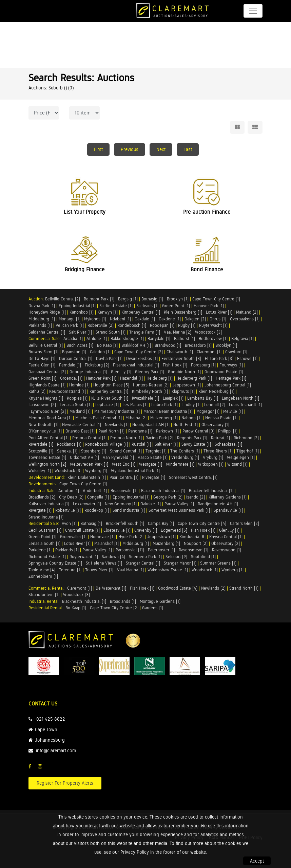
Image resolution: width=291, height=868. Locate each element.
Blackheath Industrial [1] (163, 491)
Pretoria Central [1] (89, 438)
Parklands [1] (40, 325)
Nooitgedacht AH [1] (151, 425)
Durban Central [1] (76, 358)
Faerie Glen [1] (42, 365)
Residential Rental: (47, 608)
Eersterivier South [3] (181, 358)
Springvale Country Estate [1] (55, 563)
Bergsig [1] (128, 299)
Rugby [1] (187, 325)
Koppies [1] (77, 398)
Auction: (37, 299)
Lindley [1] (191, 405)
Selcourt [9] (176, 557)
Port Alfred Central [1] (48, 438)
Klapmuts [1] (183, 391)
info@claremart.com (56, 750)
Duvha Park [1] (42, 306)
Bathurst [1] (185, 338)
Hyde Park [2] (131, 537)
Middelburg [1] (42, 319)
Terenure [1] (70, 570)
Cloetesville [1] (117, 530)
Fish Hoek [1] (175, 365)
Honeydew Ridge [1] (47, 312)
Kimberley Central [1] (141, 312)
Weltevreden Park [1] (89, 464)
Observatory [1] (215, 425)
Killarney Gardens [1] (228, 497)
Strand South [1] (111, 332)
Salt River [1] (80, 332)
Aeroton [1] (69, 491)
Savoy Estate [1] (196, 444)
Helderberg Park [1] (194, 378)
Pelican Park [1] (70, 325)
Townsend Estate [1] (47, 457)
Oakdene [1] (170, 319)
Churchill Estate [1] (82, 530)
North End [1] (186, 425)
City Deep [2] (71, 497)
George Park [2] (168, 497)
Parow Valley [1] (179, 504)
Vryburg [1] (213, 457)
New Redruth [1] (43, 425)
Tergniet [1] (156, 451)
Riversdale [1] (41, 444)
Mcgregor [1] (208, 411)
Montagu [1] (70, 319)
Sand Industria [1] (129, 510)
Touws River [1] (99, 570)
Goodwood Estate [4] (178, 588)
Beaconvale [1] (124, 491)
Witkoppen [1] (211, 464)
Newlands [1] (117, 425)
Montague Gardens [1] (160, 601)
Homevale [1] (102, 537)
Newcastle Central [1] (82, 425)
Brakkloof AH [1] (136, 345)
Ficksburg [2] (97, 365)
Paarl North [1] (111, 431)
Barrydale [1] (159, 338)
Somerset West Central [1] (193, 477)
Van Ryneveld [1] (118, 457)
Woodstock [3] (208, 332)
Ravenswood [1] (227, 550)
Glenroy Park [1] (150, 372)
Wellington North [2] (47, 464)
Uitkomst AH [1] (84, 457)
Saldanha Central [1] (47, 332)
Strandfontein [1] (44, 595)
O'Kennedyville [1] (45, 431)
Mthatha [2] (136, 418)
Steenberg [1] (94, 451)
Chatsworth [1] (180, 352)
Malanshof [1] (106, 543)
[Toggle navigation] (253, 11)
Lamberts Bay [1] (203, 398)
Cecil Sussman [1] (45, 530)
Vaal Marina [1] (130, 570)
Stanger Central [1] (143, 563)
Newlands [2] (213, 588)
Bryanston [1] (74, 352)
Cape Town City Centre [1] (216, 299)
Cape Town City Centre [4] (202, 523)
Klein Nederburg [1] (216, 391)
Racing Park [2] (159, 438)
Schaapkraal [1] (228, 444)
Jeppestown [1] (187, 385)
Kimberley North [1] (150, 391)
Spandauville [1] (228, 510)
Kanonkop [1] (82, 312)
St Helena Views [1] (104, 563)
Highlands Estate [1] (47, 385)
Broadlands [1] (123, 601)
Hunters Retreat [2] (151, 385)
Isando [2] (196, 497)
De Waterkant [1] (111, 588)
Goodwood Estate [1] (224, 372)
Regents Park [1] (192, 438)
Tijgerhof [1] (248, 451)
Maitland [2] (247, 312)
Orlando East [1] (80, 431)
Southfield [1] (203, 557)
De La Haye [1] (42, 358)
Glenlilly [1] (121, 372)
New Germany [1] (121, 504)
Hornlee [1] (79, 385)
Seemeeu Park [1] (145, 557)
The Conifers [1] (185, 451)
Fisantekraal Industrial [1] (136, 365)
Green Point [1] (176, 306)
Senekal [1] (67, 451)
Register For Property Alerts (65, 783)
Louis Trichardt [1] (245, 405)
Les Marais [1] (135, 405)
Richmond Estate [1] (47, 557)
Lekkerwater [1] (87, 504)
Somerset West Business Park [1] (179, 510)
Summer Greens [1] (218, 563)
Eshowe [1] (247, 358)
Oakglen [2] (195, 319)
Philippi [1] (228, 431)
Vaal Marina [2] (178, 332)
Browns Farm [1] (43, 352)
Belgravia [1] (242, 338)
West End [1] (124, 464)
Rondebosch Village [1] (106, 444)
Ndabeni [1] (120, 319)
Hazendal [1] (131, 378)
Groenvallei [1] (73, 537)
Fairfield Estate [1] (116, 306)
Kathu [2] (37, 391)
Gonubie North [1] (184, 372)
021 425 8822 (51, 719)
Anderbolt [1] (95, 491)
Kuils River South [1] (110, 398)
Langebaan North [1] (240, 398)
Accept (257, 861)
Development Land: (48, 477)
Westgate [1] (151, 464)
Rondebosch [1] (132, 325)
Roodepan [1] (162, 325)
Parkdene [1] (40, 550)
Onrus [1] (218, 319)
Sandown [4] (113, 557)
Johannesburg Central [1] (228, 385)
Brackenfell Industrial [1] (211, 491)
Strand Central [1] (126, 451)
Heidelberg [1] (160, 378)
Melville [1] (233, 411)
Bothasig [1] (152, 299)
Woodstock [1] (205, 570)
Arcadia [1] (73, 338)
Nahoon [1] (191, 418)
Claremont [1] (209, 352)
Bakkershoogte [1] (127, 338)
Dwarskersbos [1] (142, 358)
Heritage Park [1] (231, 378)
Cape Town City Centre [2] (139, 352)
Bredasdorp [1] (198, 345)
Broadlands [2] (42, 497)
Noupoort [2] (196, 543)
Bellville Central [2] (63, 299)
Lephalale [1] (107, 405)
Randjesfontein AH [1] (218, 504)
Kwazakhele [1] (145, 398)
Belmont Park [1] (99, 299)
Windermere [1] (180, 464)
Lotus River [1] (219, 312)
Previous (130, 149)
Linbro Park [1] (164, 405)
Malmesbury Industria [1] (117, 411)
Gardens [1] (153, 608)
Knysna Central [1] (226, 537)
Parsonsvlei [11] (130, 550)
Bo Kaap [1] (107, 345)
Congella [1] (98, 497)
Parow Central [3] (198, 431)
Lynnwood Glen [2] (48, 411)
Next (161, 149)
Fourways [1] (231, 365)
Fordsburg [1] (203, 365)
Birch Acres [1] (80, 345)
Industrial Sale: (43, 491)
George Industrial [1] (88, 372)
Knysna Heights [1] (46, 398)
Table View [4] (42, 570)
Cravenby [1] (146, 530)
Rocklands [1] (69, 444)
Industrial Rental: (45, 601)
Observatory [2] (226, 543)
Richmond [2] (246, 438)
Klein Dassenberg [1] (183, 312)
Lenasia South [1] (76, 405)
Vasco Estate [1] (153, 457)
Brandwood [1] (168, 345)
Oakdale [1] (145, 319)
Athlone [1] (97, 338)
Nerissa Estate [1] (221, 418)
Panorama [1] (140, 431)
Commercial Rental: (48, 588)
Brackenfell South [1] (125, 523)
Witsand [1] (237, 464)
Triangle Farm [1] (145, 332)
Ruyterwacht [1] (213, 325)
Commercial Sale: (46, 338)
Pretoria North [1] (126, 438)
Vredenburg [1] (185, 457)
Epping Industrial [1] (77, 306)
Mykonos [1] (95, 319)
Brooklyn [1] (178, 299)
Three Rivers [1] (218, 451)
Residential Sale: (45, 523)
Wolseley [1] (40, 471)
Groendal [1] (71, 378)
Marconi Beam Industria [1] (168, 411)
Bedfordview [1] (213, 338)
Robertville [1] (68, 510)
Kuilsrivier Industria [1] (49, 504)
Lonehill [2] (215, 405)
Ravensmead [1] (193, 550)
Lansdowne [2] (42, 405)
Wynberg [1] (96, 471)
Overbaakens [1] (245, 319)
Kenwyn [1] (108, 312)
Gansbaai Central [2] (47, 372)
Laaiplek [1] (173, 398)
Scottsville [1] (41, 451)
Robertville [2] (101, 325)
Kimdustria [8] (192, 537)
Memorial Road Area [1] (50, 418)
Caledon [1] (100, 352)
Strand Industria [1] (46, 517)
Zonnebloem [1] (43, 576)
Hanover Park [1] (209, 306)
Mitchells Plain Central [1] (99, 418)
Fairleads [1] (147, 306)
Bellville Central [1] (46, 345)
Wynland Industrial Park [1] (135, 471)
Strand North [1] (244, 588)
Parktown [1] (167, 431)
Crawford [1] (236, 352)
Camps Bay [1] (161, 523)
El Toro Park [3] (219, 358)
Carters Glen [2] (245, 523)
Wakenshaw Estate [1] (168, 570)
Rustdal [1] (141, 444)
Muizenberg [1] (164, 418)
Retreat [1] (220, 438)
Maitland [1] (80, 411)
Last (188, 149)
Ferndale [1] (70, 365)
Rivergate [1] (154, 477)
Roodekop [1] (97, 510)
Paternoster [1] (161, 550)
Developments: (44, 484)
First (98, 149)
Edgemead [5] (174, 530)
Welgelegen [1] (241, 457)
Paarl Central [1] (124, 477)
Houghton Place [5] (111, 385)
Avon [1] (69, 523)
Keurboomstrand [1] (67, 391)
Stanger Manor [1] (180, 563)
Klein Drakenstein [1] (87, 477)
